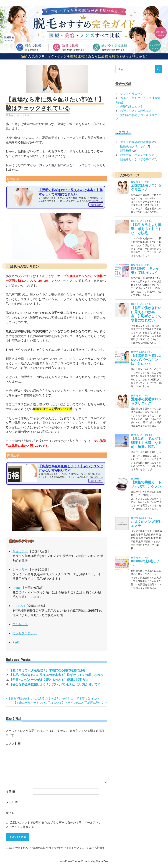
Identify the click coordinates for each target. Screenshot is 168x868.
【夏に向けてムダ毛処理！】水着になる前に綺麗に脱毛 (47, 670)
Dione (17, 587)
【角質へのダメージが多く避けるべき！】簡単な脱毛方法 (49, 680)
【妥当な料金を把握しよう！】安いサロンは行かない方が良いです (55, 684)
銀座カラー (20, 551)
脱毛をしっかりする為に (19, 115)
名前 (10, 791)
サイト (10, 813)
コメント (13, 743)
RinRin (17, 642)
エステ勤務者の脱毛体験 (136, 142)
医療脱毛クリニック (133, 146)
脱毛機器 (126, 150)
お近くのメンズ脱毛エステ (137, 111)
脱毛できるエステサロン (136, 155)
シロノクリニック (132, 93)
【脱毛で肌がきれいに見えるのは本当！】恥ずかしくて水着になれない (58, 675)
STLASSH (19, 606)
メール (12, 802)
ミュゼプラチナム (25, 633)
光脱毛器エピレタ (132, 106)
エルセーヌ (20, 624)
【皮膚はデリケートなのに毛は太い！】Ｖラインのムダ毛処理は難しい (59, 702)
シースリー (20, 569)
